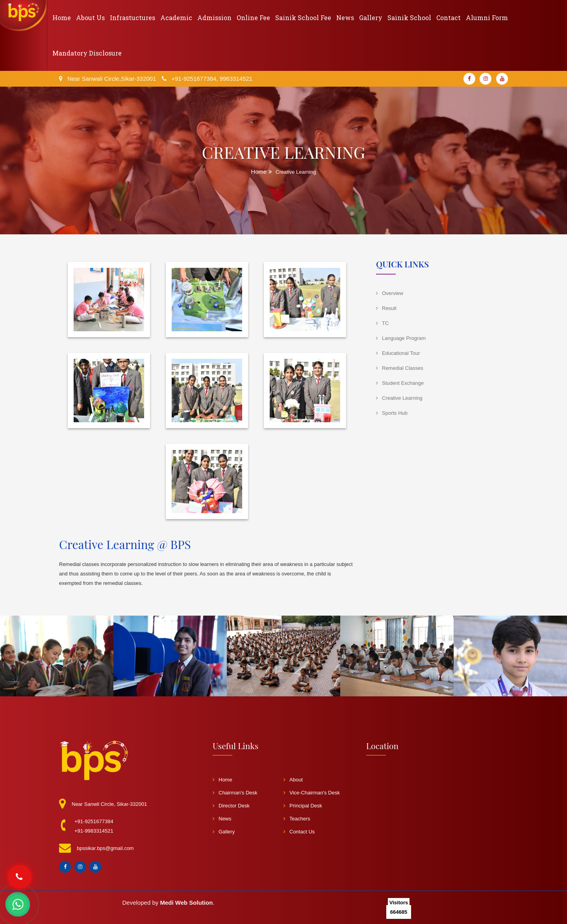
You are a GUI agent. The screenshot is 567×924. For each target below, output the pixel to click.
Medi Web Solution (186, 903)
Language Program (404, 338)
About (293, 780)
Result (389, 308)
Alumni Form (487, 18)
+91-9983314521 (94, 831)
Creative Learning (402, 398)
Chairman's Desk (235, 793)
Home (62, 18)
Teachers (297, 819)
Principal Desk (303, 806)
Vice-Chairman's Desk (312, 793)
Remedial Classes (403, 368)
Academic (176, 18)
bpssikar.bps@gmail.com (105, 848)
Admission (214, 18)
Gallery (371, 18)
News (345, 18)
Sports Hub (395, 413)
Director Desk (231, 806)
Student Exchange (403, 383)
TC (385, 323)
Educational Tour (401, 353)
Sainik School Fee (303, 18)
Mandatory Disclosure (87, 53)
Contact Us (299, 832)
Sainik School (409, 18)
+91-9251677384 (94, 821)
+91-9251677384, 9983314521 (212, 79)
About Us (90, 18)
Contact (448, 18)
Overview (393, 293)
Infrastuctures (132, 18)
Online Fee (253, 18)
